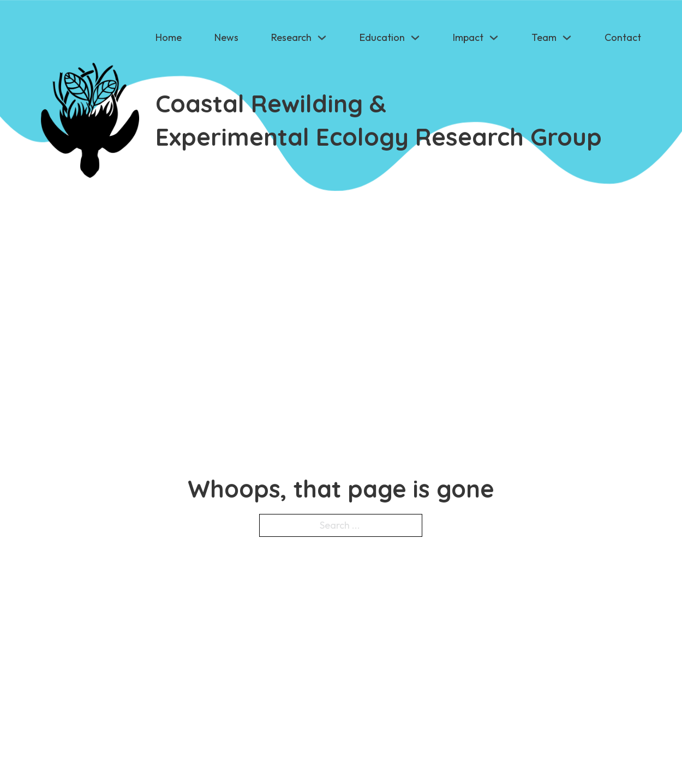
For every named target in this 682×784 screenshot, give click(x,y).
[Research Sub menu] (322, 38)
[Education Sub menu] (415, 38)
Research (291, 37)
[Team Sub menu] (567, 38)
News (226, 37)
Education (382, 37)
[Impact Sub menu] (494, 38)
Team (544, 37)
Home (169, 37)
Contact (623, 37)
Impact (468, 37)
